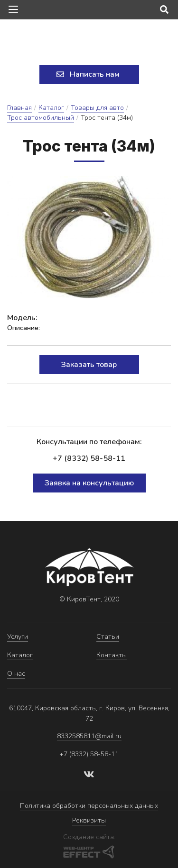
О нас (16, 674)
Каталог (51, 108)
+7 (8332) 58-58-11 (89, 458)
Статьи (108, 637)
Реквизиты (89, 820)
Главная (19, 108)
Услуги (18, 637)
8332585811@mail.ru (89, 736)
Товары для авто (97, 108)
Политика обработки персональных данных (89, 806)
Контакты (112, 655)
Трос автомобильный (41, 118)
